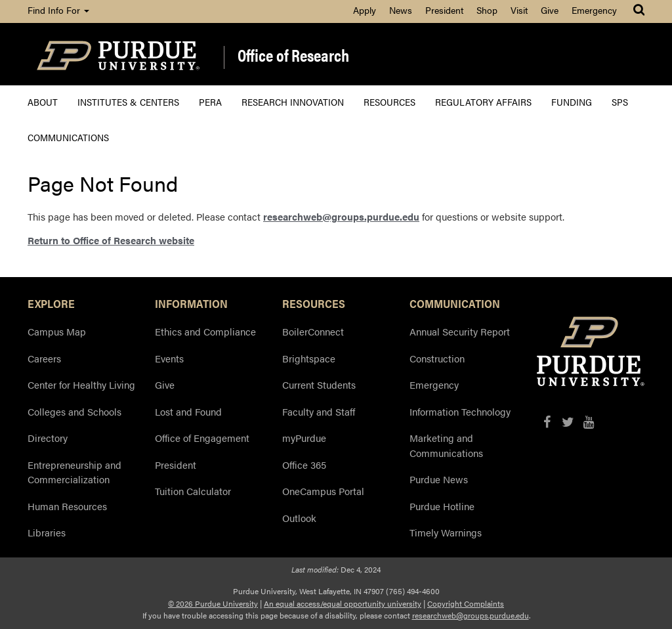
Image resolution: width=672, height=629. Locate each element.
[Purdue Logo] (118, 54)
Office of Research (293, 56)
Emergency (594, 10)
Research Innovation (293, 101)
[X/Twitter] (568, 422)
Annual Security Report (460, 331)
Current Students (319, 384)
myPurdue (304, 438)
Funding (572, 101)
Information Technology (460, 411)
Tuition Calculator (193, 491)
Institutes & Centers (128, 101)
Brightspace (309, 358)
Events (169, 358)
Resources (389, 101)
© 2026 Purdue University (213, 603)
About (43, 101)
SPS (620, 101)
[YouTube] (589, 422)
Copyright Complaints (466, 603)
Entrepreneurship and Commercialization (74, 472)
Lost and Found (188, 411)
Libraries (47, 532)
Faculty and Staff (319, 411)
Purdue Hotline (442, 506)
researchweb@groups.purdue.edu (341, 216)
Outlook (299, 518)
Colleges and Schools (74, 411)
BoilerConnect (313, 331)
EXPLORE (51, 303)
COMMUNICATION (455, 303)
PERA (210, 101)
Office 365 (304, 465)
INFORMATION (191, 303)
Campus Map (57, 331)
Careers (44, 358)
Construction (437, 358)
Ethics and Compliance (205, 331)
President (444, 10)
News (401, 10)
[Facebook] (547, 422)
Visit (519, 10)
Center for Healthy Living (81, 384)
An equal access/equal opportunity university (343, 603)
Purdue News (439, 479)
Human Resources (67, 506)
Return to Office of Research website (111, 240)
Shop (487, 10)
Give (550, 10)
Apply (365, 10)
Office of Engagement (202, 438)
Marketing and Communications (446, 445)
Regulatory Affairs (483, 101)
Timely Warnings (446, 532)
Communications (68, 137)
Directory (48, 438)
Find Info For (58, 10)
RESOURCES (314, 303)
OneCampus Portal (323, 491)
